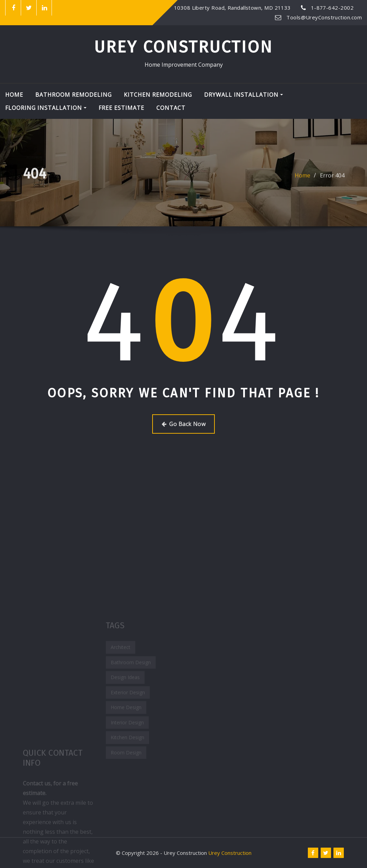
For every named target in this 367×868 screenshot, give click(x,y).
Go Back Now (183, 424)
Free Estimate (121, 108)
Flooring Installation (46, 108)
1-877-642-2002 (332, 8)
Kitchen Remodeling (158, 95)
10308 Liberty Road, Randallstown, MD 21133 (232, 8)
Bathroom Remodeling (74, 95)
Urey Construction (183, 47)
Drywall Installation (244, 95)
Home (14, 95)
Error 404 (332, 178)
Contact (171, 108)
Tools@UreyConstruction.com (324, 17)
